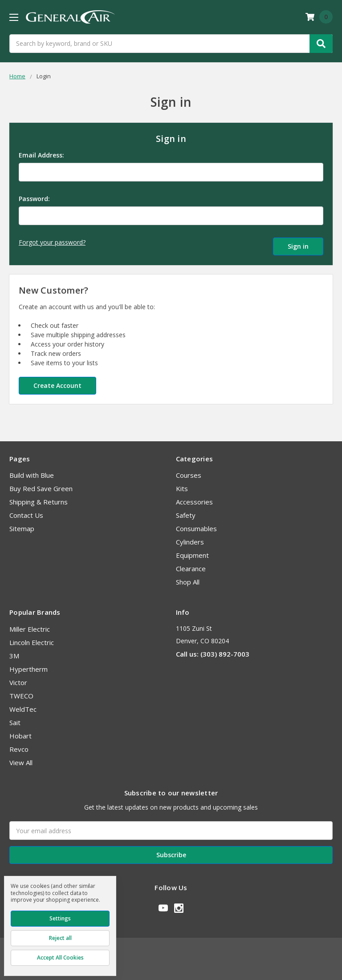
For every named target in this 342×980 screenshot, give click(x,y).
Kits (182, 488)
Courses (189, 475)
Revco (19, 749)
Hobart (20, 735)
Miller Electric (30, 629)
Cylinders (190, 541)
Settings (60, 918)
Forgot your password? (52, 242)
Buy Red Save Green (41, 488)
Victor (18, 682)
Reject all (60, 938)
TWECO (21, 695)
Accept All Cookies (60, 958)
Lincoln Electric (32, 642)
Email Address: (41, 155)
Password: (34, 199)
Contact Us (26, 515)
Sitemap (22, 528)
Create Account (57, 385)
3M (14, 655)
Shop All (188, 581)
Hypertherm (28, 669)
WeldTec (23, 709)
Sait (15, 722)
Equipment (192, 555)
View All (21, 762)
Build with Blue (32, 475)
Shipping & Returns (39, 501)
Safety (186, 515)
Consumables (196, 528)
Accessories (194, 501)
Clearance (191, 568)
